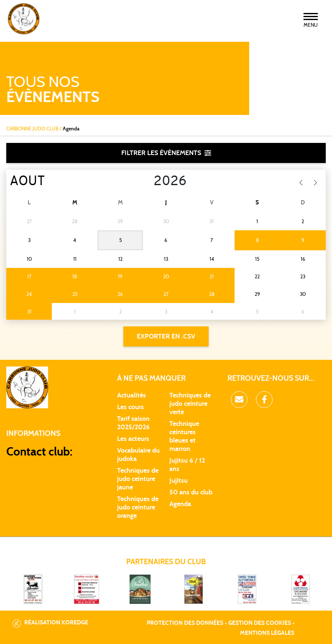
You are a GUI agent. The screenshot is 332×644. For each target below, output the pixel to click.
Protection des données (185, 623)
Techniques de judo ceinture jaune (138, 479)
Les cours (130, 407)
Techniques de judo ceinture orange (138, 507)
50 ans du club (191, 492)
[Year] (147, 182)
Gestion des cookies (260, 623)
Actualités (132, 395)
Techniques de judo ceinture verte (190, 404)
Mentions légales (267, 633)
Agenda (180, 504)
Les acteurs (133, 439)
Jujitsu (179, 481)
